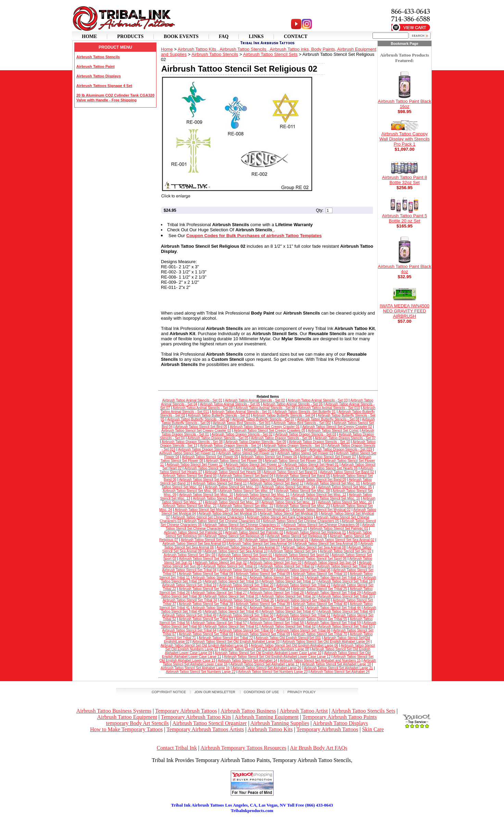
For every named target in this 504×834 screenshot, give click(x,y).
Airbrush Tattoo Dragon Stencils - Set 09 (256, 442)
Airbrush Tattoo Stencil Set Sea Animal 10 (236, 551)
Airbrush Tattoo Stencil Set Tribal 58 (276, 623)
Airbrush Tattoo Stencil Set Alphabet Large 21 (339, 668)
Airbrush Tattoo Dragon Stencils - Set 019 (341, 449)
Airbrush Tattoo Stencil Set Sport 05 (263, 559)
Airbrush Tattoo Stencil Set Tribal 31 (232, 596)
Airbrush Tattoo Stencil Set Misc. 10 (206, 495)
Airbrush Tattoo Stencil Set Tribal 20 (246, 585)
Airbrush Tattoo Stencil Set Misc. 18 (232, 502)
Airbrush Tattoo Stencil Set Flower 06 (269, 457)
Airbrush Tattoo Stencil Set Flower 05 (210, 457)
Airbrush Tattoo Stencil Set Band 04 (247, 476)
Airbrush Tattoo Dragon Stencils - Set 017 (210, 449)
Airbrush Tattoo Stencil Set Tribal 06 (303, 570)
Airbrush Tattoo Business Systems (114, 711)
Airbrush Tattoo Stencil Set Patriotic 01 (339, 529)
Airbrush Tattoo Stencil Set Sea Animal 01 (277, 540)
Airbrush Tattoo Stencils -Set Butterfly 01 (305, 412)
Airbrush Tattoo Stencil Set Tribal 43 (276, 608)
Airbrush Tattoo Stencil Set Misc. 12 (319, 495)
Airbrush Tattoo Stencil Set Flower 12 (194, 464)
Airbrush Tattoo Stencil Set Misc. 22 (247, 506)
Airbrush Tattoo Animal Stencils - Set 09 (265, 408)
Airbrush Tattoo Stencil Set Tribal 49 (190, 615)
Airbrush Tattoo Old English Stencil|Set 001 (288, 638)
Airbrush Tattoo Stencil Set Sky (294, 551)
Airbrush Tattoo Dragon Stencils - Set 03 (306, 434)
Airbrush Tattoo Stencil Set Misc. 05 (345, 487)
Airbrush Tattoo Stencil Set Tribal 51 (303, 615)
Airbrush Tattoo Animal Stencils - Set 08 (203, 408)
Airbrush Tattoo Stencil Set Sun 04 (330, 562)
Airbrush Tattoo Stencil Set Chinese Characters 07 (243, 525)
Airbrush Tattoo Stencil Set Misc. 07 (247, 491)
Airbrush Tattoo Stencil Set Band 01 (290, 472)
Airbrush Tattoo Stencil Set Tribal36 (303, 600)
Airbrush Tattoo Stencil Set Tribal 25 (320, 589)
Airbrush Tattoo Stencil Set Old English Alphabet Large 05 (204, 645)
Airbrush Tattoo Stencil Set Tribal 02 (287, 566)
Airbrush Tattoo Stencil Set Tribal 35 (247, 600)
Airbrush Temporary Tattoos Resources (243, 748)
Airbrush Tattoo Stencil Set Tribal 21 (303, 585)
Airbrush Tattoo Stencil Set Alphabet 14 (247, 660)
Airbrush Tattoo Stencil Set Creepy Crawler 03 (196, 431)
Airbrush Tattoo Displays (99, 76)
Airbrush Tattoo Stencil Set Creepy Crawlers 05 (270, 431)
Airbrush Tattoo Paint (96, 66)
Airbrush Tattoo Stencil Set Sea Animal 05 (326, 544)
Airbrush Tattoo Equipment (127, 717)
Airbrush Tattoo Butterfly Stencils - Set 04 (284, 415)
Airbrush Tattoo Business (248, 711)
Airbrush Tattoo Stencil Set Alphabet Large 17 (265, 664)
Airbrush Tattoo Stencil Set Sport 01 (245, 555)
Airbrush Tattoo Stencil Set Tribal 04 (190, 570)
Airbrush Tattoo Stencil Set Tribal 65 (246, 630)
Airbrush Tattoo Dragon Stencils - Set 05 (218, 438)
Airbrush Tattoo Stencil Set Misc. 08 (303, 491)
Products (130, 37)
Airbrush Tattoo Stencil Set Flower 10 (293, 461)
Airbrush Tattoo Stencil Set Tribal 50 (246, 615)
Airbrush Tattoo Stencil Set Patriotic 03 (254, 532)
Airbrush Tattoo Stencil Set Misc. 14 (220, 498)
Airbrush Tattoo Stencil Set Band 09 (319, 480)
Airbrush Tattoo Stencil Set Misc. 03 (232, 487)
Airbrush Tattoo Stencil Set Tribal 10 (320, 574)
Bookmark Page (405, 44)
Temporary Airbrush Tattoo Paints (339, 717)
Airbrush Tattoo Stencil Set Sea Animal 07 (248, 547)
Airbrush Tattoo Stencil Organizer (209, 723)
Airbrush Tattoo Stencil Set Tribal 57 (220, 623)
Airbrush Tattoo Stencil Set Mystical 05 (228, 513)
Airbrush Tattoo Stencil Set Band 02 (347, 472)
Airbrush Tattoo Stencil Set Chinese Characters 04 (222, 521)
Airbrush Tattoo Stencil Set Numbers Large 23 (273, 672)
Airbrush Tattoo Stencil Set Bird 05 (201, 427)
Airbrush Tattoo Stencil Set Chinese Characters (208, 517)
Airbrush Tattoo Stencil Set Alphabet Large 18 (337, 664)
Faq (224, 37)
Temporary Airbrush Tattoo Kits (196, 717)
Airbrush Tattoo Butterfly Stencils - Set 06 (198, 419)
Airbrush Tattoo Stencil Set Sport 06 (319, 559)
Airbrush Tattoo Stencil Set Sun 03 (275, 562)
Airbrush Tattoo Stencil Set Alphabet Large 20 (267, 668)
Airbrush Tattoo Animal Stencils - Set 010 (329, 408)
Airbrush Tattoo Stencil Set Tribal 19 (190, 585)
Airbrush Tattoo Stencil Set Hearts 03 (212, 468)
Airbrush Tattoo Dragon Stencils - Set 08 (192, 442)
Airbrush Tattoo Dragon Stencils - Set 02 (242, 434)
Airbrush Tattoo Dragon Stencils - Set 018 (275, 449)
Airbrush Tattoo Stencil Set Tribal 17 (288, 581)
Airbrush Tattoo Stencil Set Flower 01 (187, 453)
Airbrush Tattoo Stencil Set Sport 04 (206, 559)
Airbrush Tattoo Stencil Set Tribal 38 (206, 604)
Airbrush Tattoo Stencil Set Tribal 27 (220, 593)
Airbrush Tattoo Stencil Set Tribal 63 (346, 627)
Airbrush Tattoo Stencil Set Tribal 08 (206, 574)
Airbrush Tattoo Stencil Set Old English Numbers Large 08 (265, 649)
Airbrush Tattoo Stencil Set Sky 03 (190, 555)
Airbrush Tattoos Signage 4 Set (104, 86)
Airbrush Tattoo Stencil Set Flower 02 (246, 453)
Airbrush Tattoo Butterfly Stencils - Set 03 (219, 415)
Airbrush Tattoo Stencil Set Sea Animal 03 (194, 544)
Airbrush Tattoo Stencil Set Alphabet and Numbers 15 (320, 660)
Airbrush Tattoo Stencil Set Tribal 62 (288, 627)
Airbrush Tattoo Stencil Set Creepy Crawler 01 (265, 427)
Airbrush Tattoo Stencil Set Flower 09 (234, 461)
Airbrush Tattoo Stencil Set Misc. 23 (303, 506)
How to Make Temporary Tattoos (126, 729)
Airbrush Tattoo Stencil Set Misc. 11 (263, 495)
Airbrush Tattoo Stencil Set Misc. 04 (288, 487)
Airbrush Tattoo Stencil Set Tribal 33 (346, 596)
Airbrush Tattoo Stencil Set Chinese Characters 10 (269, 529)
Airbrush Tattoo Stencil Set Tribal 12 (220, 578)
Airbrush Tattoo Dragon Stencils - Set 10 (319, 442)
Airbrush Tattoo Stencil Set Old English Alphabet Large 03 (236, 642)
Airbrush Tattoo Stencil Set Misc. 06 (190, 491)
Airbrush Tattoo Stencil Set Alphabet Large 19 (195, 668)
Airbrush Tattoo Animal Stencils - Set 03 (318, 400)
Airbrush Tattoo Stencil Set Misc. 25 (202, 510)
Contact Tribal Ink (177, 748)
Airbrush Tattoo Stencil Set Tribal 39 (263, 604)
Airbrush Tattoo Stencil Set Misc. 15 (276, 498)
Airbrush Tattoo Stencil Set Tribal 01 (230, 566)
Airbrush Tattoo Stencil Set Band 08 (263, 480)
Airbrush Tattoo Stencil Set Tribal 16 (232, 581)
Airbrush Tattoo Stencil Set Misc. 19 (288, 502)
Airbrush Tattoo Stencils (98, 57)
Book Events (181, 37)
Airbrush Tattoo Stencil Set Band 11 (220, 483)
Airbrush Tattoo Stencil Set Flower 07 (328, 457)
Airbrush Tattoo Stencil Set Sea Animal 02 (343, 540)
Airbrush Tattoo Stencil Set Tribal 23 (206, 589)
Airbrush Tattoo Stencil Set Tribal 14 (334, 578)
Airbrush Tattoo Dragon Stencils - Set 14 (230, 446)
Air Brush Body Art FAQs (319, 748)
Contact (296, 37)
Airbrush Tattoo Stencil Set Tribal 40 (320, 604)
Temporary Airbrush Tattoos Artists (205, 729)
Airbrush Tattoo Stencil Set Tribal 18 (346, 581)
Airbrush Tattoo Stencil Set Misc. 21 (190, 506)
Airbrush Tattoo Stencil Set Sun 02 (221, 562)
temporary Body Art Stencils (137, 723)
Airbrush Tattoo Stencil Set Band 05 (303, 476)
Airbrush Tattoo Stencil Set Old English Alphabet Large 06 (294, 645)
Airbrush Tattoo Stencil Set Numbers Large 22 (200, 672)
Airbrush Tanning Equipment (267, 717)
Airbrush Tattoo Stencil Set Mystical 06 (289, 513)
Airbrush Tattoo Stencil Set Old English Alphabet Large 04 (326, 642)
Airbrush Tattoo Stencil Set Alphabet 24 (340, 672)
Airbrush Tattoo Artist (304, 711)
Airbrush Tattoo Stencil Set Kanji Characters (280, 517)
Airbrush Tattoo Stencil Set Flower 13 (253, 464)
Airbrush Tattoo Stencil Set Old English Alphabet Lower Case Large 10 (268, 653)
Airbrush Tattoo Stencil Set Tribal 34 (190, 600)
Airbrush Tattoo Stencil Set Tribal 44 (334, 608)
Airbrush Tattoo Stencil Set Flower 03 (305, 453)
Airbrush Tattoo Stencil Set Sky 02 (346, 551)
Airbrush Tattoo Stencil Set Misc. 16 (333, 498)
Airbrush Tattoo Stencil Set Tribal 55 (320, 619)
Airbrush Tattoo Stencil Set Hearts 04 (271, 468)
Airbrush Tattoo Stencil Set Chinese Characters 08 (321, 525)
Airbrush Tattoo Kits (270, 729)
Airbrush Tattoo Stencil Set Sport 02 (302, 555)
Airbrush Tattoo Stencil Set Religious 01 (316, 532)
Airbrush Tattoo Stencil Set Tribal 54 (263, 619)
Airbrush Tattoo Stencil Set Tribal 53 (206, 619)
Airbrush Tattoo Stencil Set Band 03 (190, 476)
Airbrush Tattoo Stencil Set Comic (333, 431)
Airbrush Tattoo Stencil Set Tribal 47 (288, 611)
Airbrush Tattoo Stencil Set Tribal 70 (320, 634)
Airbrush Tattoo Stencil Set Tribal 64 (190, 630)
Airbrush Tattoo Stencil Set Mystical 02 (322, 510)
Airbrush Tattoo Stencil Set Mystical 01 (260, 510)
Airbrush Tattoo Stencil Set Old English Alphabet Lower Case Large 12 (277, 657)
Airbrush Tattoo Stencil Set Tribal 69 (263, 634)
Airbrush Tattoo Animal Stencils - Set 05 (230, 404)
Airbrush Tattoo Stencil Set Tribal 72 (226, 638)
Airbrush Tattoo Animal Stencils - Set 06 (293, 404)
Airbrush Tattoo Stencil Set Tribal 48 (346, 611)
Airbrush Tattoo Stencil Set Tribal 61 (232, 627)
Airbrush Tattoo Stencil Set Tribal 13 (276, 578)
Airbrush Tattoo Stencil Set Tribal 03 (344, 566)
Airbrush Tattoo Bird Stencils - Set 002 (302, 423)
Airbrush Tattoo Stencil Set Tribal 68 (206, 634)
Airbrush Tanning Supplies (280, 723)
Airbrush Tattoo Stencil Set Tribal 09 (263, 574)
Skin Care (373, 729)
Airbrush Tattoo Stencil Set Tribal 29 (334, 593)
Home (89, 37)
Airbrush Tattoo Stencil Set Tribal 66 (303, 630)
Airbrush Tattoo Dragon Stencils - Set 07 (345, 438)
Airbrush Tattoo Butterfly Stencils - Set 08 (328, 419)
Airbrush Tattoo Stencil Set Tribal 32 (288, 596)
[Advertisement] (252, 824)
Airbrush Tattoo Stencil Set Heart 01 (311, 464)
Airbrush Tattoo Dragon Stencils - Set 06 (281, 438)
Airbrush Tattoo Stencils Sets (363, 711)
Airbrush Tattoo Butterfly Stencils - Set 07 (263, 419)
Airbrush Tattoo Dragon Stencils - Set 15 (294, 446)
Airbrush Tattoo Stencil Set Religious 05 (234, 536)
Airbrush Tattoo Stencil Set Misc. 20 (345, 502)
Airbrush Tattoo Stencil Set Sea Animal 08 (314, 547)
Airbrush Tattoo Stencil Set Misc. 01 (333, 483)
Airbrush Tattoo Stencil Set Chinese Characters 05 (301, 521)
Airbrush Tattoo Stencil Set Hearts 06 (330, 468)
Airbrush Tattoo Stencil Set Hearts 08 (233, 472)
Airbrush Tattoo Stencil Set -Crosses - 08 (212, 540)
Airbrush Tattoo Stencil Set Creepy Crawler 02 (337, 427)
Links (256, 37)
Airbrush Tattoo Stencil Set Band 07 (206, 480)
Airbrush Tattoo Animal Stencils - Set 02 (255, 400)
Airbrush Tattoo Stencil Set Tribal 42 (220, 608)
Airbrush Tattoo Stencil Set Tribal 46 (232, 611)
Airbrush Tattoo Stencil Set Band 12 (276, 483)
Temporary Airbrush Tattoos (186, 711)
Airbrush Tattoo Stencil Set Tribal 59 (334, 623)
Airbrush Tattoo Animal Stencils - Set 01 (192, 400)
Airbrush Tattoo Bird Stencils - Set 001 (242, 423)
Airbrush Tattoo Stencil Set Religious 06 (297, 536)
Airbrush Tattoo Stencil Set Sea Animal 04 (260, 544)
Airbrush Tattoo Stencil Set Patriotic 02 (193, 532)
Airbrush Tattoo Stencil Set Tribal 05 (246, 570)
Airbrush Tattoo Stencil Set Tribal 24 (263, 589)
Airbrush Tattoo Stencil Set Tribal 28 (276, 593)
